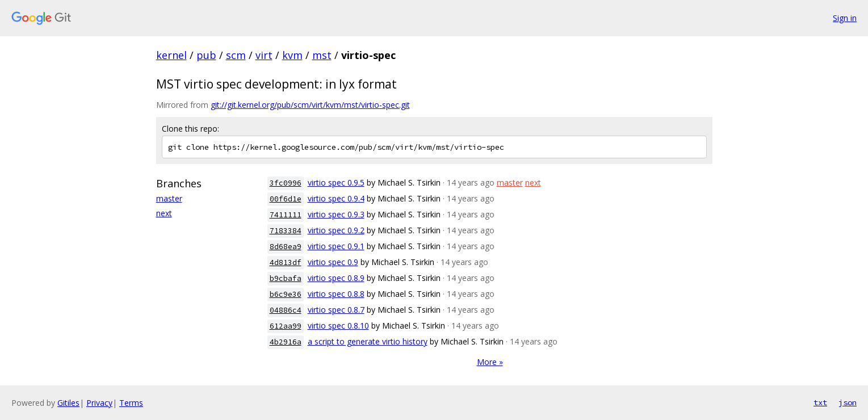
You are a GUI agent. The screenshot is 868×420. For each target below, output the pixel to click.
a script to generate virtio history (368, 341)
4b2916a (286, 342)
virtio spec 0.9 (333, 262)
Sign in (845, 18)
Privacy (99, 403)
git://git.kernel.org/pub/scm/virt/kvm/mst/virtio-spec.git (310, 105)
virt (264, 55)
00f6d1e (286, 199)
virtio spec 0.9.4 (336, 198)
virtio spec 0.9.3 (336, 214)
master (169, 198)
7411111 (286, 215)
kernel (171, 55)
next (164, 213)
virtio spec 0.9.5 (336, 182)
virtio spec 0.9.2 (336, 230)
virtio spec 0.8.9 (336, 278)
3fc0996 (286, 183)
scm (236, 55)
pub (206, 55)
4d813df (286, 262)
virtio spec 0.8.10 (338, 325)
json (848, 402)
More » (490, 362)
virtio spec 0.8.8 (336, 294)
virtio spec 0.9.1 (336, 246)
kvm (292, 55)
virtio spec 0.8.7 (336, 310)
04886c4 (286, 310)
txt (820, 402)
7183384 (286, 231)
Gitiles (68, 403)
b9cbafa (286, 278)
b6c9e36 (286, 294)
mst (322, 55)
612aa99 (286, 326)
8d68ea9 (286, 247)
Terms (131, 403)
